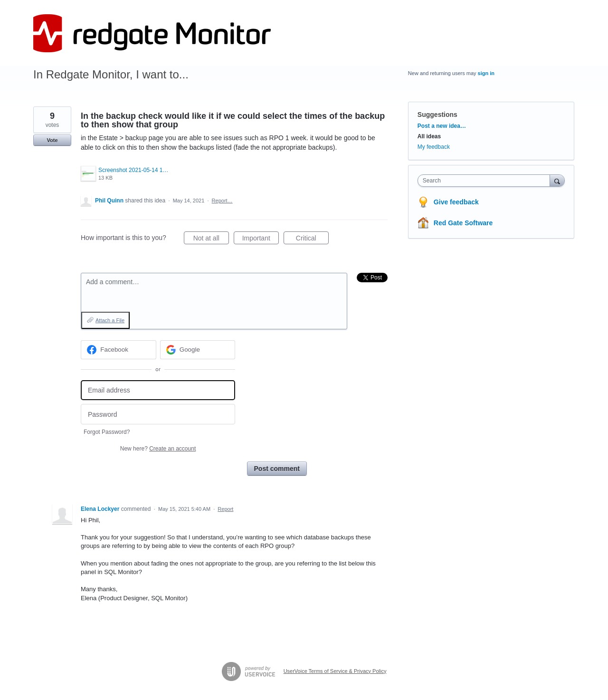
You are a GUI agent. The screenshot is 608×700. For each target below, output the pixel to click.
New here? (158, 449)
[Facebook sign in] (119, 350)
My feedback (434, 147)
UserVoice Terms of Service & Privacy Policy (335, 671)
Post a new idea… (442, 126)
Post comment (277, 469)
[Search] (557, 180)
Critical (312, 240)
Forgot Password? (107, 432)
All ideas (429, 136)
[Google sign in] (198, 350)
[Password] (158, 414)
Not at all (211, 240)
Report (225, 509)
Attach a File (110, 320)
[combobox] (486, 181)
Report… (222, 201)
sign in (486, 73)
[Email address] (158, 390)
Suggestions (437, 115)
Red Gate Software (463, 223)
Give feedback (456, 202)
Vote (52, 140)
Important (261, 240)
